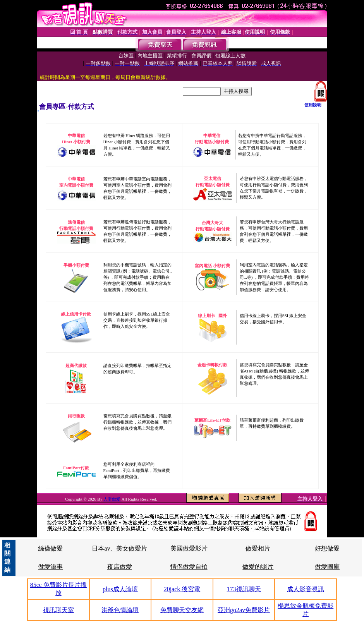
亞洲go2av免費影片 (244, 610)
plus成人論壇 (120, 589)
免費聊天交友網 (182, 610)
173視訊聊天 (244, 589)
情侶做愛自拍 (189, 567)
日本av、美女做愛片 (119, 548)
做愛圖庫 (327, 567)
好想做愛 (327, 548)
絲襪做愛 (50, 548)
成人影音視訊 (306, 589)
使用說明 (313, 105)
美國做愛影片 (189, 548)
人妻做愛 (112, 499)
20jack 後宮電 (182, 589)
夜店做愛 (120, 567)
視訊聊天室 (58, 610)
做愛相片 (258, 548)
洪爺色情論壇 (120, 610)
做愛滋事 (50, 567)
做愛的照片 (258, 567)
